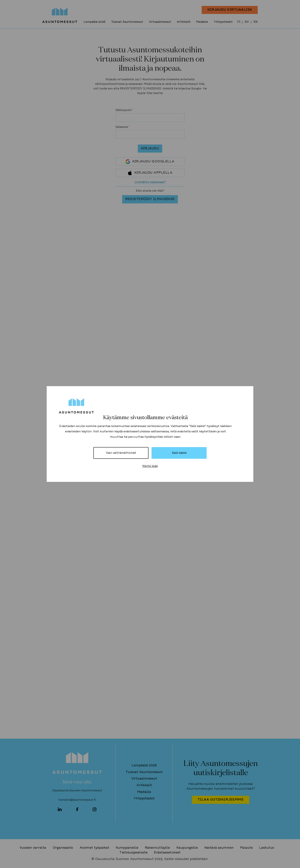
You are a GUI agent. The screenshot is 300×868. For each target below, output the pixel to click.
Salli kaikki (179, 453)
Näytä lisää (150, 466)
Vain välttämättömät (121, 453)
